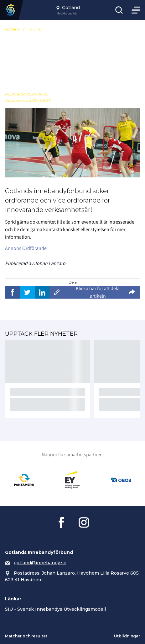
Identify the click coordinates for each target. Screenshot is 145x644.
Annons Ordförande (26, 248)
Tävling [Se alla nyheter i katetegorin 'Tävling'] (35, 29)
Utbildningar (127, 636)
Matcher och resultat (26, 636)
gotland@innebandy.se (40, 563)
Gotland (12, 29)
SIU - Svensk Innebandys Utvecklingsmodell (55, 609)
